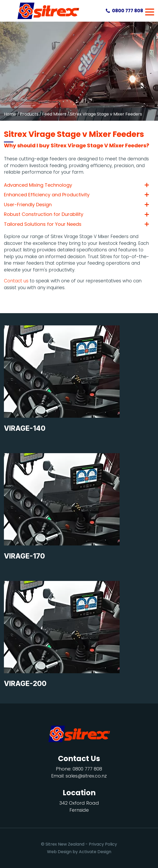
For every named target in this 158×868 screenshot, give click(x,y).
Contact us (16, 281)
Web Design (59, 852)
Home (10, 114)
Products (29, 114)
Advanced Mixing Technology (38, 185)
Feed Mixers (54, 114)
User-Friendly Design (28, 205)
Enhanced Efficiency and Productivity (47, 195)
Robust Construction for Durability (44, 214)
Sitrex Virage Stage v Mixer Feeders (106, 114)
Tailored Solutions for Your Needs (43, 224)
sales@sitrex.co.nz (86, 776)
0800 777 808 (128, 11)
